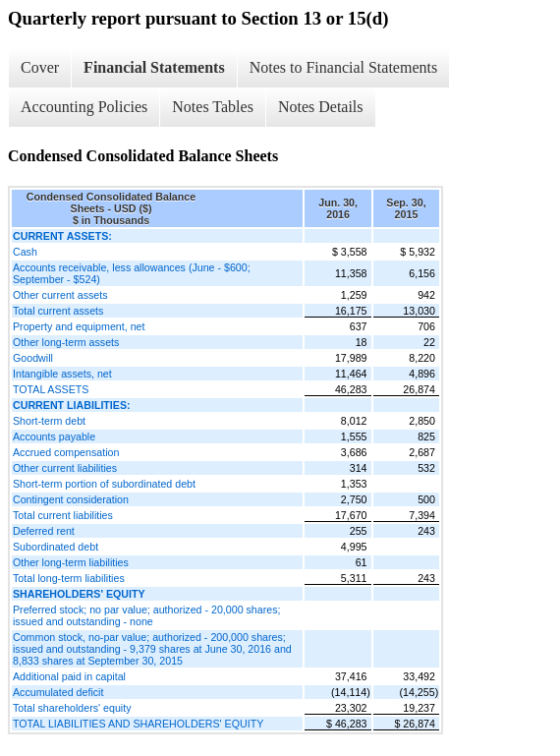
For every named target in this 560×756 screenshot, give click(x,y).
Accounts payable (54, 436)
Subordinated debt (56, 547)
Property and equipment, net (79, 326)
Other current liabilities (65, 468)
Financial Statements (154, 67)
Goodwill (33, 358)
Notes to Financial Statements (344, 67)
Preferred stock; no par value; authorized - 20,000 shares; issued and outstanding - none (146, 615)
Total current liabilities (63, 515)
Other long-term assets (66, 342)
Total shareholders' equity (72, 708)
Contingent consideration (71, 499)
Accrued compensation (66, 452)
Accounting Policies (84, 107)
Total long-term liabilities (69, 578)
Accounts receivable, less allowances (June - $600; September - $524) (132, 273)
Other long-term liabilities (71, 562)
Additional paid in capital (69, 676)
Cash (25, 252)
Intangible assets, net (62, 374)
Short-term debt (49, 421)
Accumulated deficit (58, 692)
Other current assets (60, 295)
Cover (40, 67)
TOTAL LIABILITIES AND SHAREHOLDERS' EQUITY (138, 724)
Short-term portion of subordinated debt (104, 484)
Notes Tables (213, 107)
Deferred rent (44, 531)
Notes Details (321, 107)
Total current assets (58, 311)
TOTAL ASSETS (51, 389)
